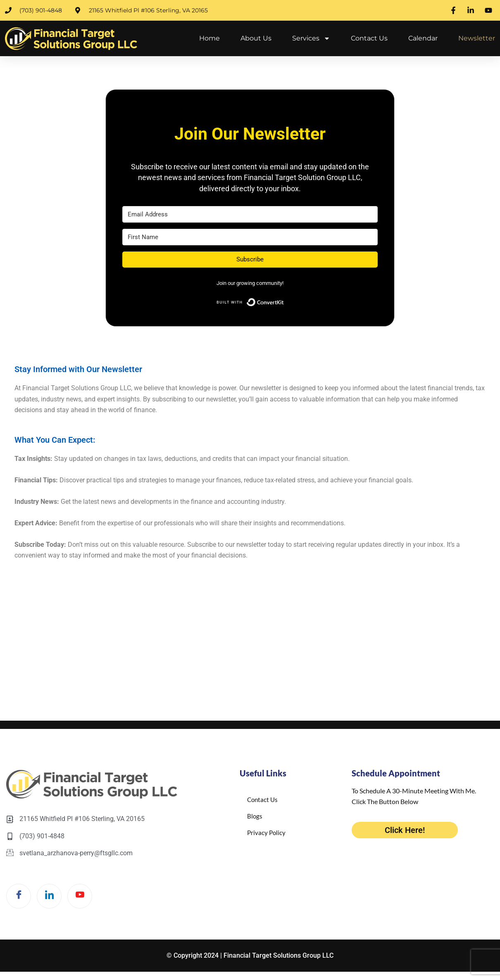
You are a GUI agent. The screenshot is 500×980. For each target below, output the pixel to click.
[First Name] (250, 237)
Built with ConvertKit (284, 300)
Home (210, 38)
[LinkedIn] (49, 896)
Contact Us (369, 38)
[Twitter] (80, 896)
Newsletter (477, 38)
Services (311, 38)
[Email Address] (250, 214)
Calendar (423, 38)
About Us (256, 38)
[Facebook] (19, 896)
